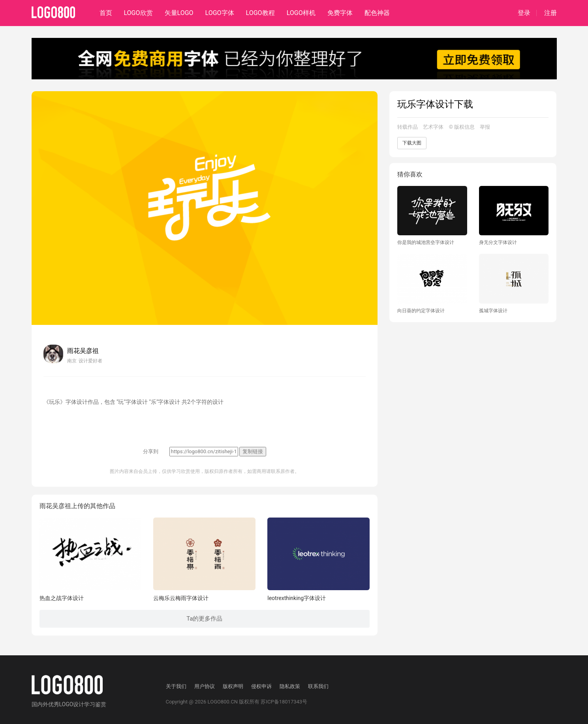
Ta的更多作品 (204, 619)
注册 (550, 13)
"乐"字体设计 (164, 402)
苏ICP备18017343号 (284, 702)
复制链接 (253, 451)
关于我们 (176, 686)
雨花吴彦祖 (83, 351)
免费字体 (340, 13)
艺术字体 (433, 127)
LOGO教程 (260, 13)
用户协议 (205, 686)
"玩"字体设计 (132, 402)
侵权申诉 (261, 686)
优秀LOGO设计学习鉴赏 (77, 704)
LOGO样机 (301, 13)
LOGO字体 (220, 13)
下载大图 (412, 143)
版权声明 (233, 686)
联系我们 (318, 686)
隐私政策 (290, 686)
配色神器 (377, 13)
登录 (524, 13)
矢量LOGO (179, 13)
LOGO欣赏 (138, 13)
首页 (106, 13)
